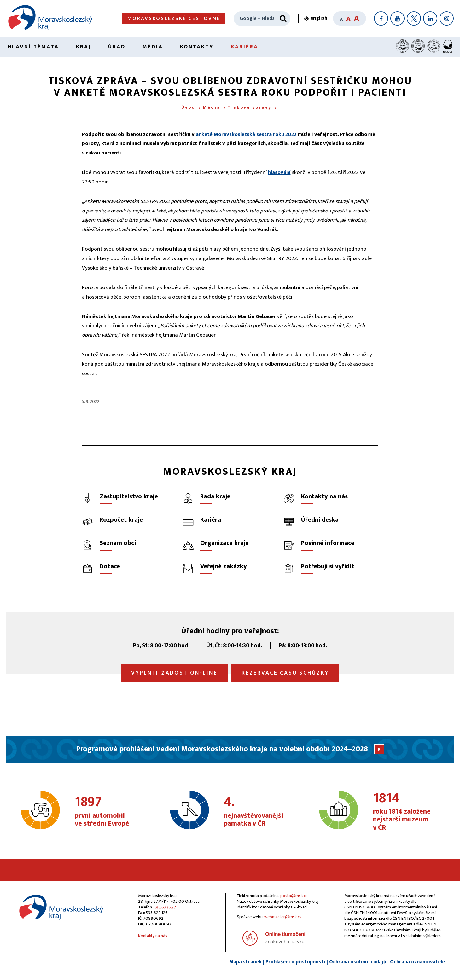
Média (153, 47)
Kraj (84, 47)
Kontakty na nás (153, 936)
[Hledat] (283, 19)
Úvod (188, 107)
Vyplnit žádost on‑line (174, 673)
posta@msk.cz (294, 896)
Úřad (117, 47)
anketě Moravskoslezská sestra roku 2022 (246, 134)
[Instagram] (447, 18)
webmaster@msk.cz (283, 917)
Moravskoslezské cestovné (174, 18)
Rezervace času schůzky (285, 673)
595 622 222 (165, 907)
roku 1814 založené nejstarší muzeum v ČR (408, 812)
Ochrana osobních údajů (358, 962)
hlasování (279, 172)
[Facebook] (381, 18)
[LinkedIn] (430, 18)
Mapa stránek (245, 962)
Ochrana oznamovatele (417, 962)
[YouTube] (397, 18)
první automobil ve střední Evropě (109, 812)
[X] (414, 18)
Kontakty (197, 47)
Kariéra (245, 47)
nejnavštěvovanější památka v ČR (258, 812)
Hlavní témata (33, 47)
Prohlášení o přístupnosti (295, 962)
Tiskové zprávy (250, 107)
